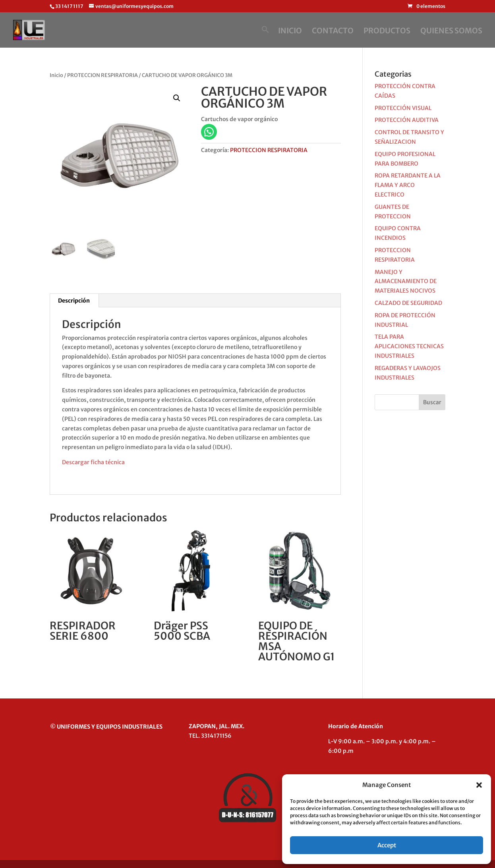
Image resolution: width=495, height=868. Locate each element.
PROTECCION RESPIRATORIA (102, 75)
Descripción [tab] (74, 301)
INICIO (290, 32)
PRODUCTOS (387, 32)
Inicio (56, 75)
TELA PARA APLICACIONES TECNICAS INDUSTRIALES (409, 346)
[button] (479, 785)
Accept (387, 845)
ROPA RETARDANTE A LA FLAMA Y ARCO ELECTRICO (408, 185)
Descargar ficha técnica (93, 462)
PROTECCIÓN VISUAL (403, 108)
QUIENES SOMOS (451, 32)
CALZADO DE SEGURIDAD (408, 303)
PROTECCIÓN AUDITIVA (407, 120)
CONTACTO (333, 32)
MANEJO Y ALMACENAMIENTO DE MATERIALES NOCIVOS (406, 282)
